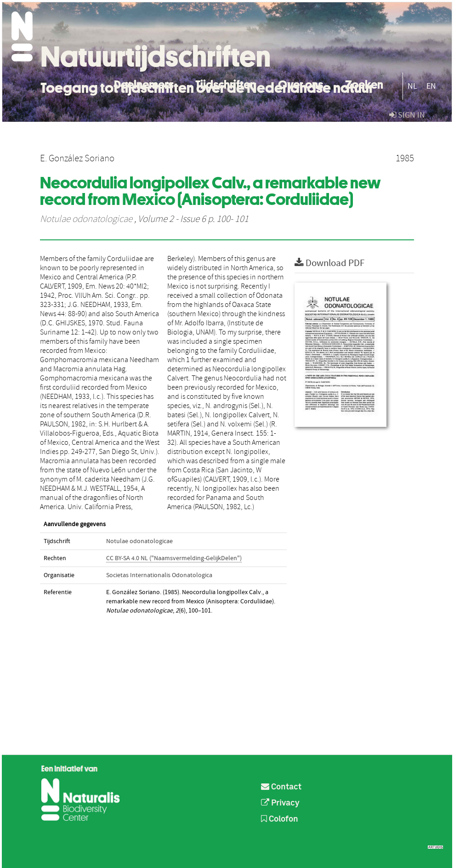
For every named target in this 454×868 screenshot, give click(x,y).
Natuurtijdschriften (156, 57)
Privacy (280, 803)
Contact (281, 787)
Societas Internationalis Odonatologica (159, 575)
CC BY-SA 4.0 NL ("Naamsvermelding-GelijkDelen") (174, 558)
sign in (407, 115)
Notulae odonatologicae (86, 219)
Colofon (280, 819)
